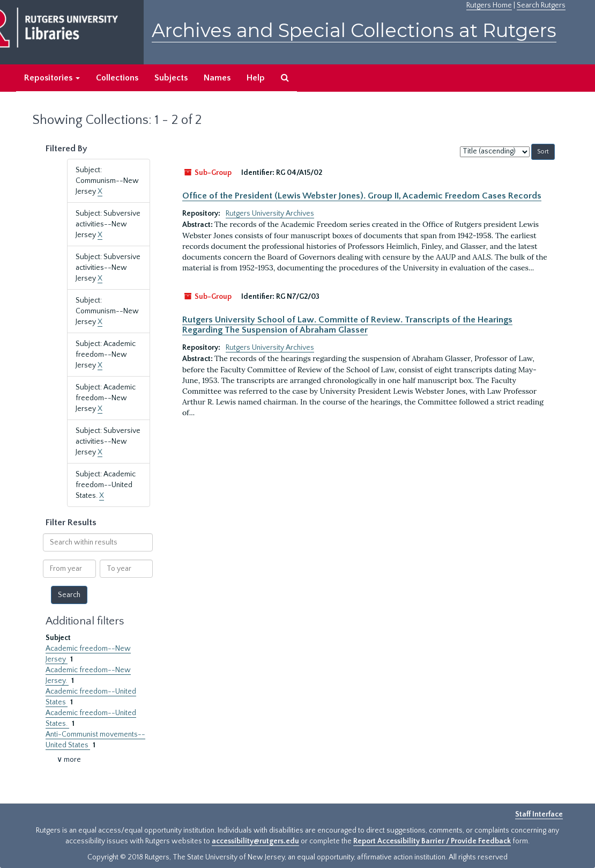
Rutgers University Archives (270, 214)
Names (217, 78)
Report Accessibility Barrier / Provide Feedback (432, 841)
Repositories (52, 78)
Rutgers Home (489, 5)
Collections (117, 78)
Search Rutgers (541, 5)
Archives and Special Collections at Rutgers (354, 30)
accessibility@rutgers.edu (255, 841)
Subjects (171, 78)
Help (256, 78)
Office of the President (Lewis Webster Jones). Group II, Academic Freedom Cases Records (362, 196)
